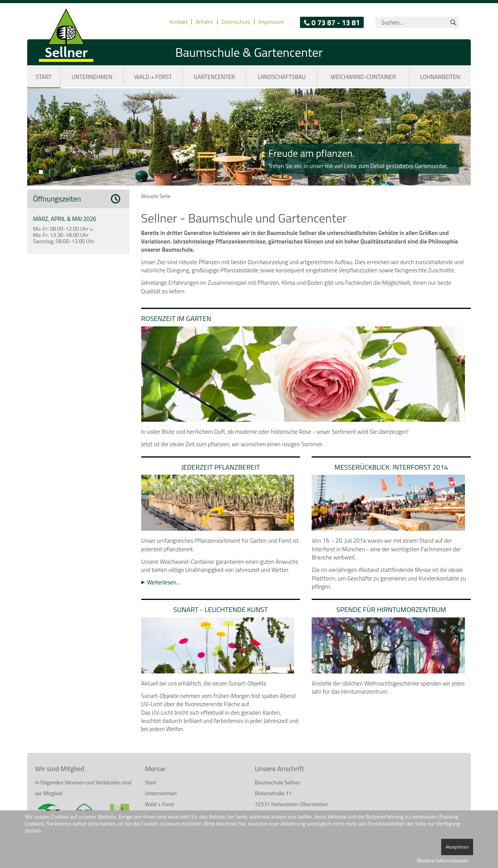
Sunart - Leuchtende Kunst (220, 609)
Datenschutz (236, 22)
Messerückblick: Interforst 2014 (391, 467)
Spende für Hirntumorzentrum (391, 609)
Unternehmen (92, 77)
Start (44, 77)
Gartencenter (214, 77)
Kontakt (179, 22)
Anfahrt (204, 22)
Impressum (271, 22)
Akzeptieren (457, 847)
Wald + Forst (153, 77)
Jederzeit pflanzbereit (221, 467)
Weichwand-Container (363, 77)
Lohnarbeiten (440, 77)
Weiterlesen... (164, 582)
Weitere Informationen (443, 861)
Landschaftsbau (282, 77)
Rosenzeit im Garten (176, 318)
